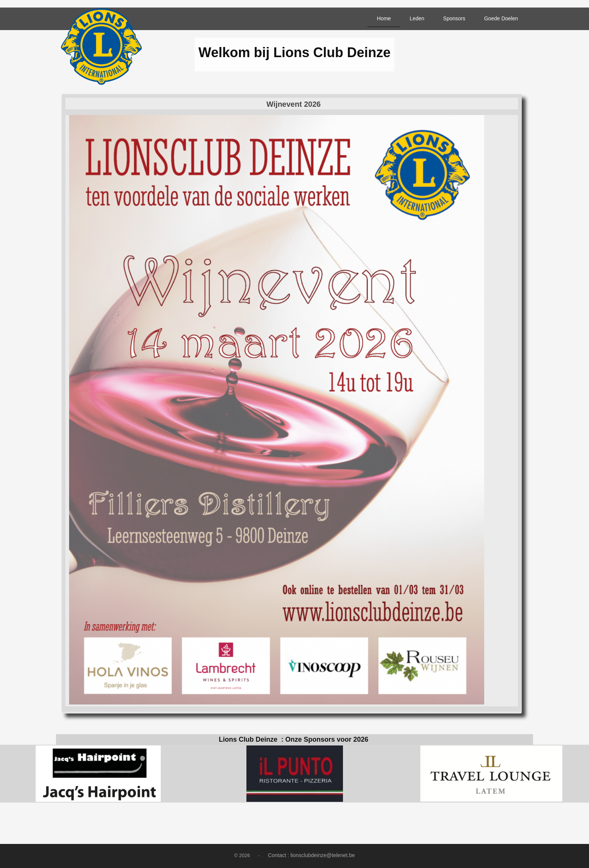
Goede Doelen (501, 18)
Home (384, 18)
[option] (98, 774)
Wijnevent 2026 (293, 104)
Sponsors (454, 18)
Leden (417, 18)
